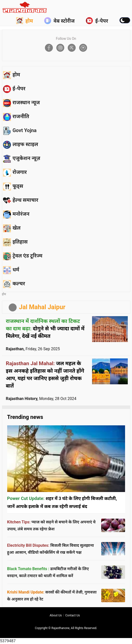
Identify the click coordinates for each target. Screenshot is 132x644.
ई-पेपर (97, 21)
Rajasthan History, (41, 399)
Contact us (73, 615)
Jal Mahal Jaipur (42, 307)
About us (56, 615)
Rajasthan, (33, 349)
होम (25, 21)
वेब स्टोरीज (59, 21)
